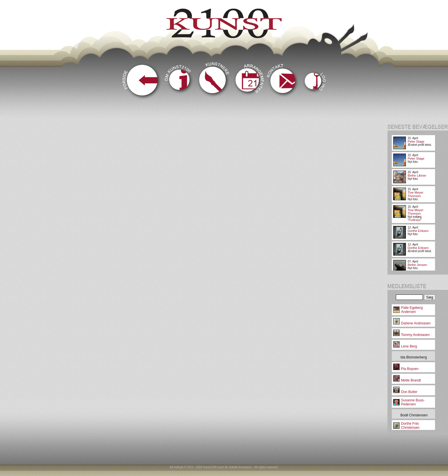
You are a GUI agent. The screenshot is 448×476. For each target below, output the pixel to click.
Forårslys (415, 220)
